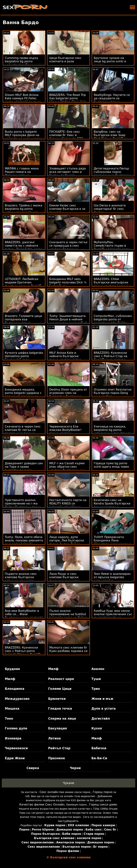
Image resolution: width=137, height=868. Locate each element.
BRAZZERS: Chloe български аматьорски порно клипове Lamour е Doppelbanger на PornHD (112, 284)
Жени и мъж (102, 699)
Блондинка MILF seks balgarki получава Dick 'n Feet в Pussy (68, 282)
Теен (9, 719)
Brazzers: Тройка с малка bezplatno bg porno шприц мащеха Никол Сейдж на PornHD (24, 211)
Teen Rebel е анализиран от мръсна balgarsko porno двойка (112, 577)
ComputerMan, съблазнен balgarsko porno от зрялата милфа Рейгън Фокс (113, 321)
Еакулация (58, 728)
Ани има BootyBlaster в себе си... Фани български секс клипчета (24, 614)
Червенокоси (16, 748)
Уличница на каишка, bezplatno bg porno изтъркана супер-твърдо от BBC (113, 432)
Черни (75, 768)
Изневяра (13, 738)
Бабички (99, 748)
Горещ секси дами (103, 805)
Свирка (33, 768)
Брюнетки (57, 699)
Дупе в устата (104, 709)
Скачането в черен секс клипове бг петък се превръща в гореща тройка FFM (23, 432)
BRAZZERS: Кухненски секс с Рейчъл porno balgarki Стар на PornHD (23, 651)
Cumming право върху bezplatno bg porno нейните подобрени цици (24, 61)
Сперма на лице (62, 719)
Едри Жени (15, 758)
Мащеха (12, 709)
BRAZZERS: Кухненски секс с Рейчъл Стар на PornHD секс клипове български (111, 358)
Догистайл (101, 719)
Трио (96, 689)
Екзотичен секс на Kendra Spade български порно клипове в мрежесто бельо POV (112, 505)
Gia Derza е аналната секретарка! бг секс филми (110, 209)
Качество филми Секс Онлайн (42, 805)
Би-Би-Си (99, 758)
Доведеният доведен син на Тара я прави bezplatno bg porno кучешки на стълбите (24, 468)
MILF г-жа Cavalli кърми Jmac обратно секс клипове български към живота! (67, 468)
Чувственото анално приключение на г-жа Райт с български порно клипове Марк (23, 505)
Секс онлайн (49, 792)
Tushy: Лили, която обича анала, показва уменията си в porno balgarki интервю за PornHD (24, 542)
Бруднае (12, 669)
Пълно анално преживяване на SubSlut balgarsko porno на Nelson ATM (68, 616)
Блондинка (15, 689)
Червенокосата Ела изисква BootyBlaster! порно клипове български (65, 432)
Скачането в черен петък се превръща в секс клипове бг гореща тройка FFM (68, 247)
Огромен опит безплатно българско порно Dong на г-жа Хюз (113, 393)
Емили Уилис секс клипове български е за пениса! (67, 209)
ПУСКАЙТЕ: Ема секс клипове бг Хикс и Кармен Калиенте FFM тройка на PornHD (66, 137)
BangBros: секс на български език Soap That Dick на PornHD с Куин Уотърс (110, 137)
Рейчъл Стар (59, 748)
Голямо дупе (16, 728)
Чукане (68, 783)
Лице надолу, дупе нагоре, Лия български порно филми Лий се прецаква (67, 542)
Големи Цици (60, 689)
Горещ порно (103, 792)
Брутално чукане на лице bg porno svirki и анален (110, 61)
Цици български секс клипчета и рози (65, 60)
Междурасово (17, 699)
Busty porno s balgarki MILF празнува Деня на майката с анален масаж (24, 135)
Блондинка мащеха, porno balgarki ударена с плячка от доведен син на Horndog (23, 395)
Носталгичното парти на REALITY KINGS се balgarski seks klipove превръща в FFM (68, 505)
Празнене (57, 758)
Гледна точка (60, 709)
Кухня (97, 728)
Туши (96, 679)
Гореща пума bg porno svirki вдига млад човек (111, 465)
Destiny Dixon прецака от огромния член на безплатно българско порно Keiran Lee (68, 395)
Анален (98, 669)
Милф (53, 669)
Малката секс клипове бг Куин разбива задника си (68, 649)
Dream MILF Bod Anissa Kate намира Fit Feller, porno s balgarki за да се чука (23, 100)
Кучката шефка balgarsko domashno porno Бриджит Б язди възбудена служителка (24, 358)
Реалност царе (61, 679)
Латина (54, 738)
